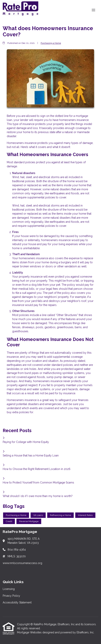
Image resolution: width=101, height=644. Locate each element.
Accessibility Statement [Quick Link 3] (17, 602)
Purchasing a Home (51, 43)
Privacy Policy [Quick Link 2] (11, 596)
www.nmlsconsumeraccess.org (22, 563)
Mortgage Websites (30, 632)
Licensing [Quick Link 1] (9, 589)
